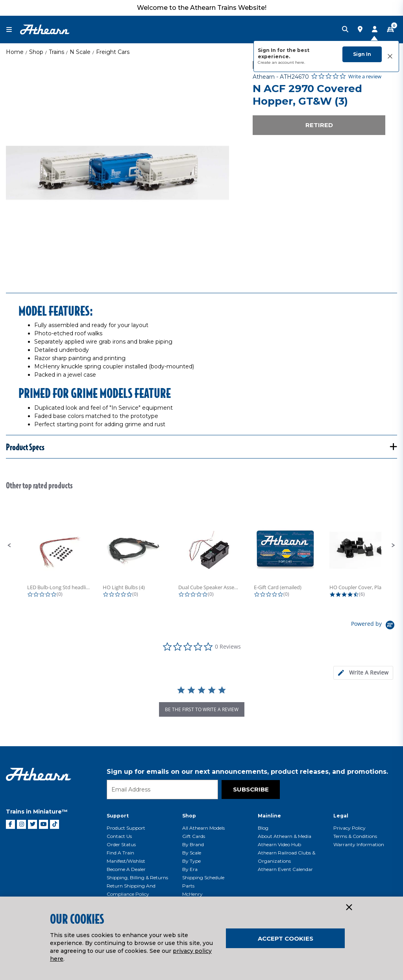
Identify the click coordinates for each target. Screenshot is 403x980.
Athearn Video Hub (279, 844)
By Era (190, 869)
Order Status (121, 844)
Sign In (362, 54)
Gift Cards (194, 836)
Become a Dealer (126, 869)
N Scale (80, 52)
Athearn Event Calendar (285, 869)
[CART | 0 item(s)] (390, 30)
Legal (341, 816)
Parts (188, 886)
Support (118, 816)
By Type (191, 861)
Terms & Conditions (355, 836)
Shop (36, 52)
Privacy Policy (349, 828)
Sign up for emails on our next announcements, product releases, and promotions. (247, 772)
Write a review (365, 77)
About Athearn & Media (285, 836)
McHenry (192, 894)
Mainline (269, 816)
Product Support (126, 828)
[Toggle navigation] (13, 30)
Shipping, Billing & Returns (137, 877)
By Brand (193, 844)
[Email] (162, 790)
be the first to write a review (202, 709)
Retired (319, 125)
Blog (263, 828)
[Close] (349, 908)
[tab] (363, 673)
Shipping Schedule (203, 877)
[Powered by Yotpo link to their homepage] (374, 626)
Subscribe (251, 789)
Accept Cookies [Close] (286, 938)
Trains (56, 52)
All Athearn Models (203, 828)
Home (15, 52)
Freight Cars (113, 52)
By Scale (192, 853)
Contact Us (119, 836)
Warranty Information (359, 844)
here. (300, 62)
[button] (9, 545)
